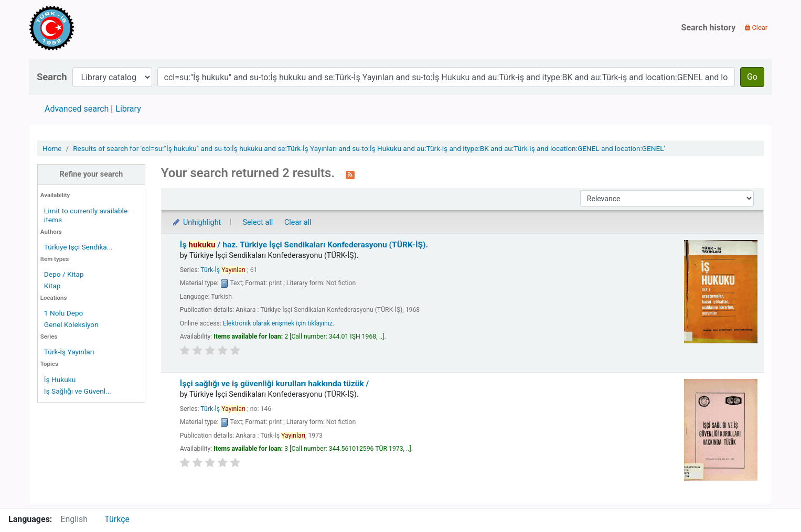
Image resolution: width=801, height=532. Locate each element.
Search (52, 77)
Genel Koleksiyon (71, 324)
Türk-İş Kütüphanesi (82, 28)
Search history (709, 28)
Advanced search (77, 109)
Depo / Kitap (64, 274)
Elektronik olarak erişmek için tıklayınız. (279, 323)
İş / (304, 245)
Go (752, 77)
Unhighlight (196, 222)
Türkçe (117, 519)
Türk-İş (223, 270)
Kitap (52, 286)
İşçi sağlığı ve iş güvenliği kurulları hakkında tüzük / (275, 384)
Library (128, 109)
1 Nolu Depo (64, 313)
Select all (258, 222)
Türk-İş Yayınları (69, 352)
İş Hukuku (60, 379)
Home (52, 148)
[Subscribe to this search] (350, 174)
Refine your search (91, 174)
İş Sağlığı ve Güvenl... (78, 391)
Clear (756, 28)
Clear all (298, 222)
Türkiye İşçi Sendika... (78, 247)
